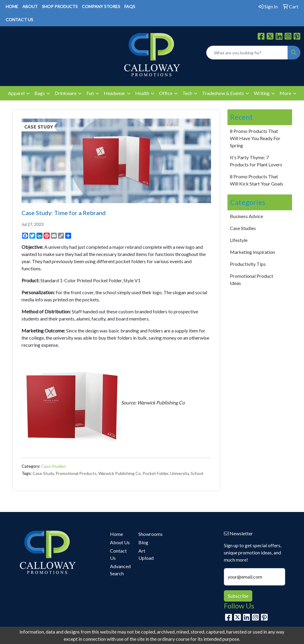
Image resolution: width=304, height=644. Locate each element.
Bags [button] (40, 93)
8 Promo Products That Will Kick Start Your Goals (256, 180)
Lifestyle (239, 240)
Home (116, 534)
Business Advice (246, 216)
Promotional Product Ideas (252, 279)
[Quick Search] (247, 53)
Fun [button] (90, 93)
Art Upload (146, 554)
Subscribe (238, 596)
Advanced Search (120, 570)
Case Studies (54, 466)
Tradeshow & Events (223, 93)
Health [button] (142, 93)
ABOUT (30, 6)
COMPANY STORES (101, 6)
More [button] (285, 93)
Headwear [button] (114, 93)
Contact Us (118, 554)
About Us (120, 542)
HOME (12, 6)
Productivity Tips (248, 264)
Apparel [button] (16, 93)
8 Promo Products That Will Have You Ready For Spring (255, 138)
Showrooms (149, 534)
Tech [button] (187, 93)
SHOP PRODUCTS (60, 6)
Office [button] (166, 93)
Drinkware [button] (66, 93)
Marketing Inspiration (252, 252)
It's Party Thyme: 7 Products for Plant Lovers (256, 161)
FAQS (130, 6)
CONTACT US (19, 20)
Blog (143, 542)
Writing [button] (262, 93)
